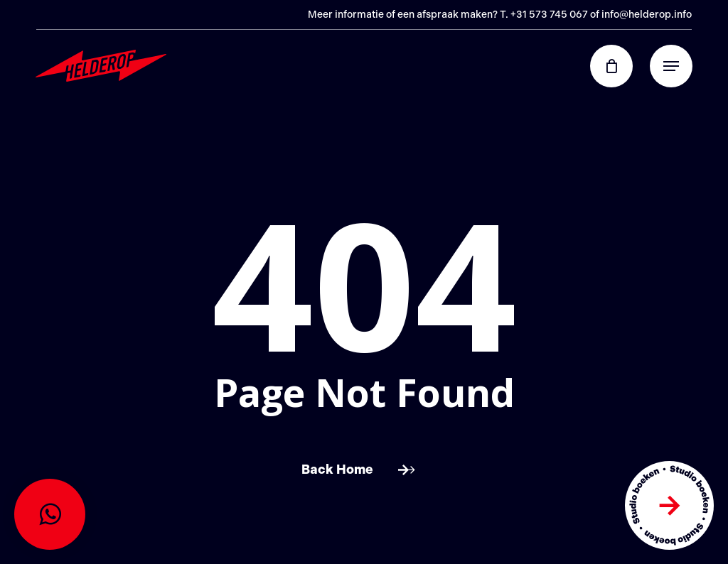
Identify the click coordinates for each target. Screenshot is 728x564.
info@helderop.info (647, 15)
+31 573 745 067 (549, 15)
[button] (671, 66)
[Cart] (619, 66)
